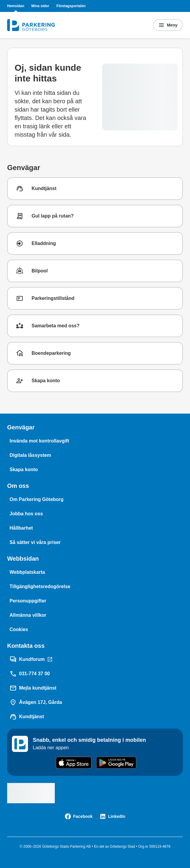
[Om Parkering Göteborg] (36, 499)
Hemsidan (16, 6)
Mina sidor (40, 6)
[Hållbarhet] (21, 528)
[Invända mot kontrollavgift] (39, 441)
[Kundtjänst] (27, 717)
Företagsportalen (71, 6)
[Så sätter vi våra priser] (35, 542)
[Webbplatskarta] (27, 572)
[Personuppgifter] (28, 601)
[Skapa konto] (24, 470)
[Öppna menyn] (168, 25)
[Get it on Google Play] (116, 763)
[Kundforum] (31, 659)
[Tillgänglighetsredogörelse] (40, 587)
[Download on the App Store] (74, 763)
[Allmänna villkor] (28, 615)
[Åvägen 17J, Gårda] (36, 702)
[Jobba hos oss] (26, 514)
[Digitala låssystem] (30, 455)
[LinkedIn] (113, 816)
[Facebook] (79, 816)
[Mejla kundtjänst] (33, 688)
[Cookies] (19, 630)
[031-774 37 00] (30, 674)
